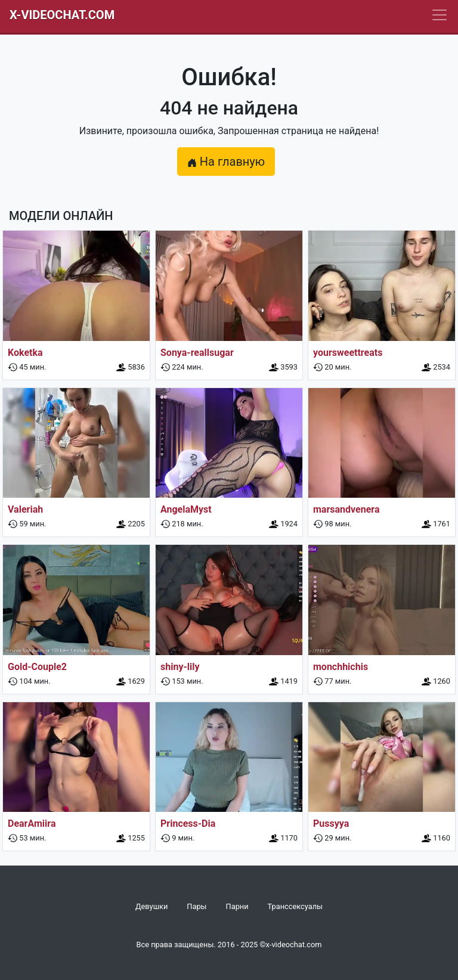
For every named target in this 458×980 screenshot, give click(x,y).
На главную (226, 162)
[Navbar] (440, 15)
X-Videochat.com (62, 15)
